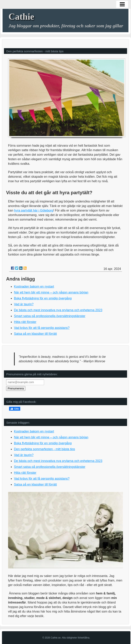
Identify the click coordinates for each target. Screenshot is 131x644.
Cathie (21, 17)
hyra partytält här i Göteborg (34, 210)
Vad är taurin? (24, 304)
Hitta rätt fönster (25, 322)
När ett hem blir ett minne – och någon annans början (51, 292)
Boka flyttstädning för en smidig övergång (43, 298)
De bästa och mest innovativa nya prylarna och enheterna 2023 (58, 310)
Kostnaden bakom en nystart (34, 287)
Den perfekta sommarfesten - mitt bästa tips (44, 449)
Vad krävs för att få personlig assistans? (42, 328)
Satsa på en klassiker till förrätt (35, 334)
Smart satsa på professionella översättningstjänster (50, 316)
